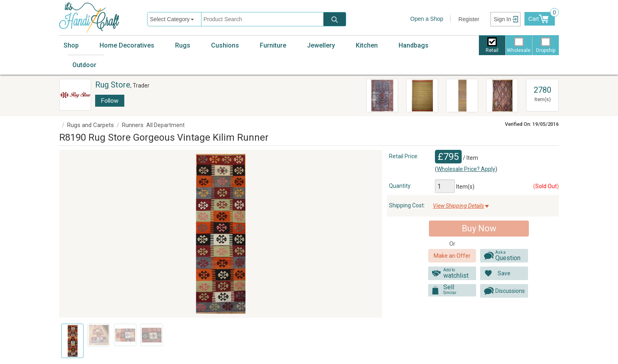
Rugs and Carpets (91, 125)
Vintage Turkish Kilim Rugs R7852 (422, 90)
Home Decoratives (127, 45)
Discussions (510, 291)
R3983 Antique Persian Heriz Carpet (382, 94)
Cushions (225, 45)
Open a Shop (427, 19)
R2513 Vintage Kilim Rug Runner (458, 94)
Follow (110, 101)
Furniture (273, 45)
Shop (71, 45)
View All (542, 83)
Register (469, 19)
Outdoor (84, 65)
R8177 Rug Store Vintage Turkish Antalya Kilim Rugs (500, 96)
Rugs (183, 45)
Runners (133, 125)
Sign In (502, 19)
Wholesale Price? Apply (466, 169)
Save (504, 273)
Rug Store (113, 85)
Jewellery (321, 45)
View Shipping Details (459, 206)
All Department (165, 125)
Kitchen (367, 45)
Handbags (414, 45)
